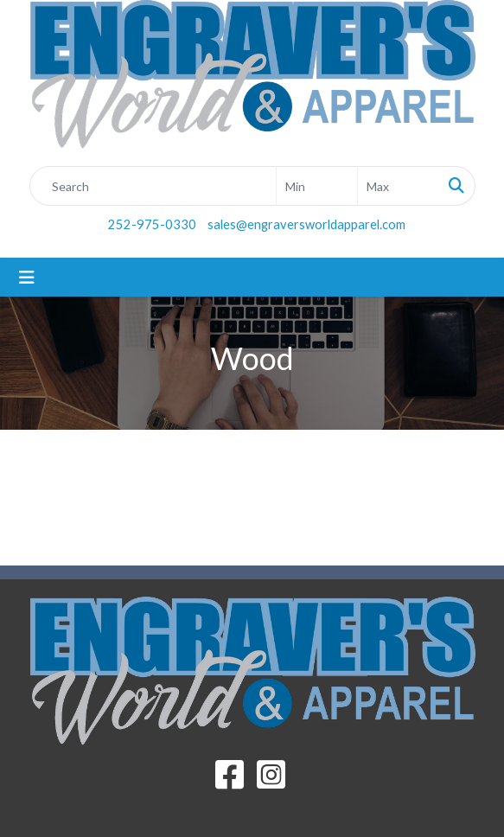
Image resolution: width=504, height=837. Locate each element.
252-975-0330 (152, 224)
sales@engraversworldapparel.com (306, 224)
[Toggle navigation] (27, 277)
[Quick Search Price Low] (317, 186)
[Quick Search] (153, 186)
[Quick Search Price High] (398, 186)
